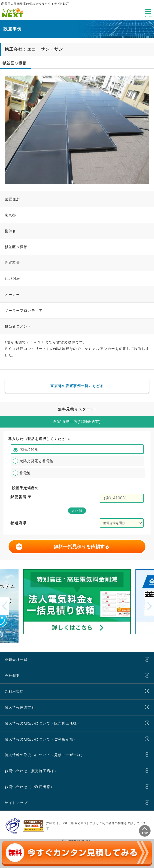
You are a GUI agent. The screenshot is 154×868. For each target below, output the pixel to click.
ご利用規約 (14, 691)
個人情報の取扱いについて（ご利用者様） (41, 739)
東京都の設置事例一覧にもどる (77, 386)
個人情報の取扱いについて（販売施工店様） (43, 723)
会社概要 (12, 676)
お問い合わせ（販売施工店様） (31, 771)
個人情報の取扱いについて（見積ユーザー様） (45, 755)
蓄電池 (25, 473)
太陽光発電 (29, 449)
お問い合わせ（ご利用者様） (29, 787)
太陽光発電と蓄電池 (37, 461)
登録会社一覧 (16, 660)
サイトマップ (16, 803)
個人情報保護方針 (20, 707)
